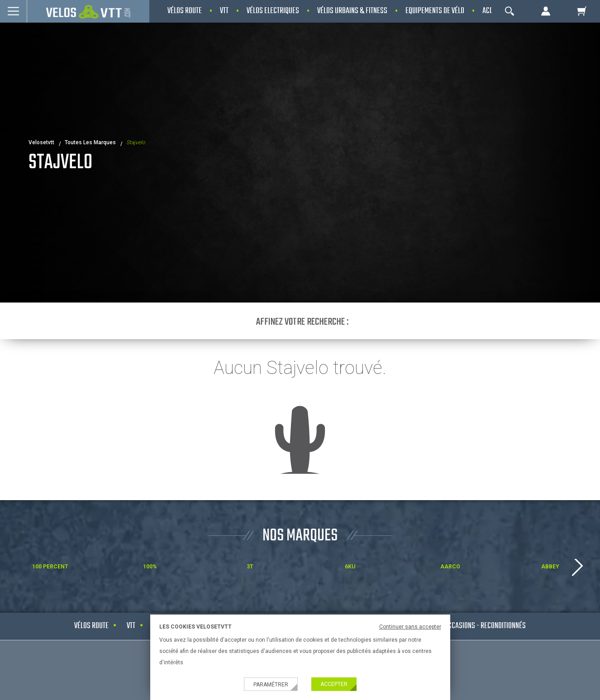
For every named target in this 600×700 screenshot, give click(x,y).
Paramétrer (271, 685)
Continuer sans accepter (410, 627)
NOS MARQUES (300, 536)
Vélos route (91, 626)
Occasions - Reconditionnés (485, 626)
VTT (131, 626)
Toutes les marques (90, 142)
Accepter (334, 684)
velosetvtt (41, 142)
